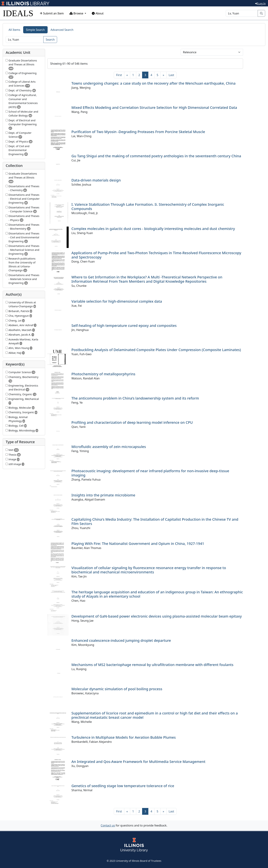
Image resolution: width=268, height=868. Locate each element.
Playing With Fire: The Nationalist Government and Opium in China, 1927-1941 (138, 544)
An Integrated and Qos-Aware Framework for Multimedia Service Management (138, 762)
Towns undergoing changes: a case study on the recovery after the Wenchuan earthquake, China (154, 83)
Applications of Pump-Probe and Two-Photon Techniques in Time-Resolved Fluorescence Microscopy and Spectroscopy (156, 255)
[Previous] (127, 75)
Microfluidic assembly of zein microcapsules (109, 447)
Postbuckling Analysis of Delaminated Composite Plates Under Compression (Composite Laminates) (156, 350)
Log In (260, 3)
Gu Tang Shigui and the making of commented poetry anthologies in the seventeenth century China (156, 156)
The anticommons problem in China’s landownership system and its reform (135, 398)
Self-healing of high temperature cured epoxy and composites (124, 326)
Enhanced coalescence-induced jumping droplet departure (121, 640)
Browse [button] (77, 13)
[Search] (242, 13)
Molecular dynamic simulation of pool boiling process (117, 689)
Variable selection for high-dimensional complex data (117, 301)
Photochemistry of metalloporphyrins (103, 374)
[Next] (164, 75)
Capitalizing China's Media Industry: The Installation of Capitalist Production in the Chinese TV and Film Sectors (155, 521)
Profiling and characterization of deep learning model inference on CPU (132, 422)
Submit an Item (52, 13)
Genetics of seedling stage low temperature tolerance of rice (123, 786)
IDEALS (18, 13)
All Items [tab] (14, 30)
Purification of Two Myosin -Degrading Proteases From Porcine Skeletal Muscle (138, 132)
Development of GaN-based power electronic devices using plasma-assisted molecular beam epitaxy (157, 616)
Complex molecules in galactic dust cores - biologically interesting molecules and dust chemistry (153, 229)
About (98, 13)
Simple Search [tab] (35, 30)
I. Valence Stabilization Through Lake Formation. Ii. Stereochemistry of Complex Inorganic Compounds (148, 207)
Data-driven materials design (96, 180)
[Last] (171, 75)
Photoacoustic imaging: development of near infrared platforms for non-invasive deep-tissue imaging (150, 473)
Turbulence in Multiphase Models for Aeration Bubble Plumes (124, 737)
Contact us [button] (108, 825)
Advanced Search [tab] (62, 30)
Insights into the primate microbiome (103, 495)
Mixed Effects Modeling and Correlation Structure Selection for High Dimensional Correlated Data (154, 107)
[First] (119, 75)
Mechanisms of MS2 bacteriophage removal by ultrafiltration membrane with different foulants (152, 665)
